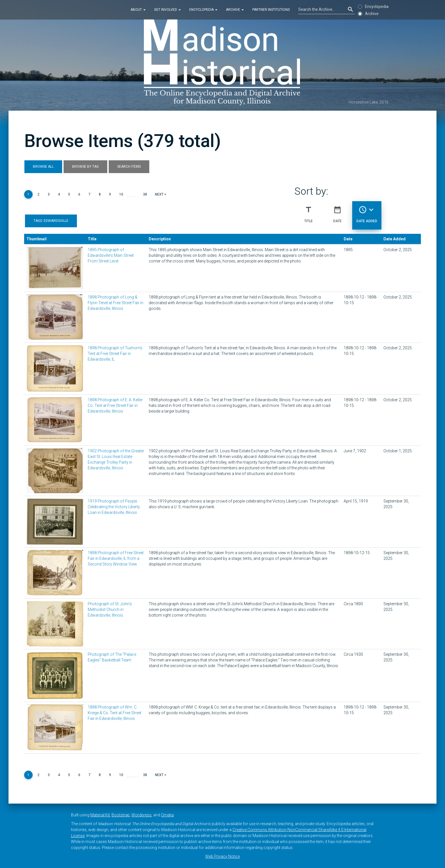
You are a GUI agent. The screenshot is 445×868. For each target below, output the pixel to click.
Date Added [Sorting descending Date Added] (367, 212)
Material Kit (100, 815)
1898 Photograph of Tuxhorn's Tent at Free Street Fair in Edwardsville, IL (115, 354)
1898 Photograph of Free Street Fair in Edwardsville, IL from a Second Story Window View (116, 558)
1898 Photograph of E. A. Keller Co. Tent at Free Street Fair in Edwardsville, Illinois (115, 405)
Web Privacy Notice (222, 856)
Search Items (129, 167)
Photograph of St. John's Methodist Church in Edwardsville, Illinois (110, 610)
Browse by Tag (85, 167)
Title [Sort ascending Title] (308, 212)
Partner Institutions (271, 10)
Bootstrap (121, 815)
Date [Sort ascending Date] (337, 212)
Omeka (167, 815)
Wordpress (141, 815)
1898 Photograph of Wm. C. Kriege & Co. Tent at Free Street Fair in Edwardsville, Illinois (115, 713)
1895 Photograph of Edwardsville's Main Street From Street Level (111, 255)
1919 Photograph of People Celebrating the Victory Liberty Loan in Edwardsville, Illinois (114, 507)
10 (121, 194)
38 (145, 194)
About (138, 10)
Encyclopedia (203, 10)
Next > (161, 194)
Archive (235, 10)
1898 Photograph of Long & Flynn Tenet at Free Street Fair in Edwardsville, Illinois (116, 303)
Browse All (43, 167)
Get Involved (167, 10)
